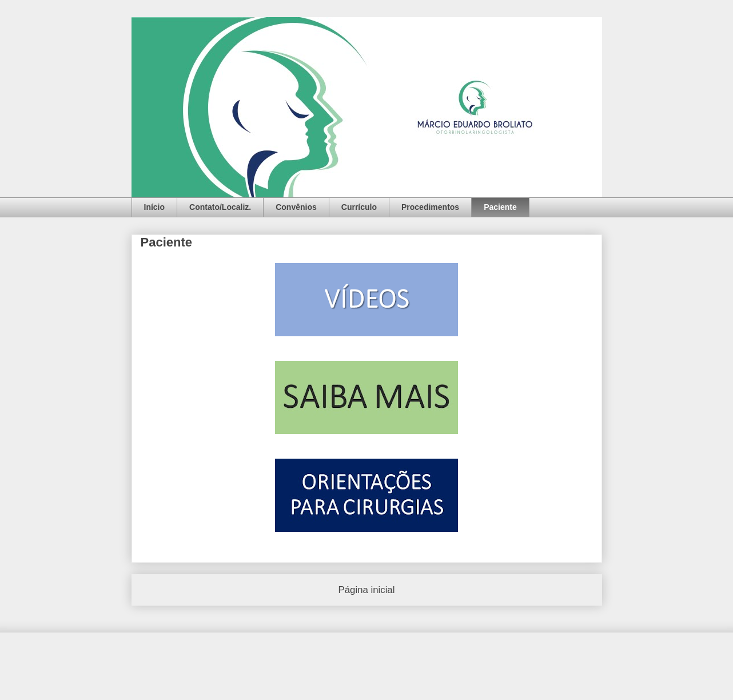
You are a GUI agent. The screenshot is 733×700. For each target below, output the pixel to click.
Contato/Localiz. (220, 207)
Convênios (296, 207)
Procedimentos (430, 207)
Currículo (359, 207)
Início (155, 207)
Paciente (500, 207)
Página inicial (367, 590)
